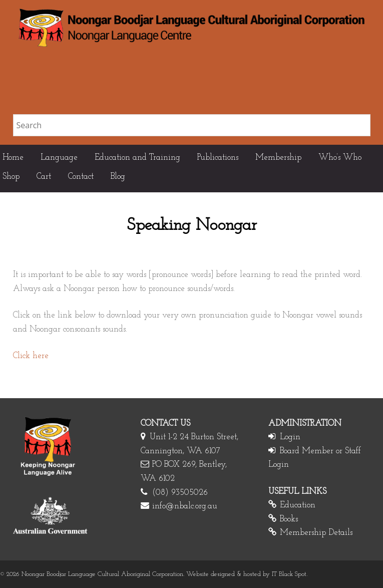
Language (59, 158)
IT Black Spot (289, 574)
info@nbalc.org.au (185, 506)
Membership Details (316, 533)
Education (298, 505)
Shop (11, 177)
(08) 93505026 (180, 493)
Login (290, 437)
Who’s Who (340, 158)
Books (289, 519)
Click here (31, 356)
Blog (118, 177)
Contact (81, 177)
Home (13, 158)
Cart (44, 177)
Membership (278, 158)
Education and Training (137, 158)
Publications (218, 158)
